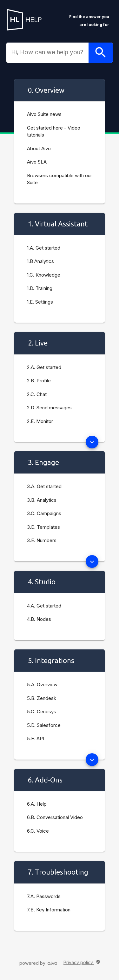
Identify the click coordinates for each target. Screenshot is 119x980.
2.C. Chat (37, 394)
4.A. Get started (44, 606)
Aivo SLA (37, 162)
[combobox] (50, 52)
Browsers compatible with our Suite (60, 179)
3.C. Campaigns (44, 513)
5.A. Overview (42, 685)
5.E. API (36, 738)
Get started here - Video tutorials (54, 131)
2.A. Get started (44, 367)
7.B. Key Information (49, 910)
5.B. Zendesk (42, 698)
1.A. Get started (44, 248)
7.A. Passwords (44, 896)
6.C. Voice (38, 831)
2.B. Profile (39, 381)
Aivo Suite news (44, 114)
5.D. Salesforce (44, 725)
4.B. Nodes (39, 619)
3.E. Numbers (42, 540)
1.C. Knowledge (44, 275)
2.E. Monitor (40, 421)
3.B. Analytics (42, 500)
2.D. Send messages (49, 408)
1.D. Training (40, 288)
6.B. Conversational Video (55, 817)
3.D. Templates (43, 527)
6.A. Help (37, 804)
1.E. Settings (40, 302)
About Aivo (39, 148)
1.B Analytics (40, 261)
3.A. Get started (44, 486)
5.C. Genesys (42, 712)
